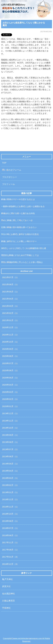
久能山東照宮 (8, 601)
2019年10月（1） (10, 428)
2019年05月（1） (10, 464)
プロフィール (8, 184)
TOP (4, 163)
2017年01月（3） (10, 557)
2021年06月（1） (10, 284)
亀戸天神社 (7, 579)
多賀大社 (6, 586)
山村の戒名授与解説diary (13, 5)
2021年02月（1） (10, 313)
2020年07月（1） (10, 363)
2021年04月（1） (10, 299)
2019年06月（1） (10, 456)
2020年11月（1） (10, 335)
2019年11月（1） (10, 421)
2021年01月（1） (10, 320)
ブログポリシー (10, 177)
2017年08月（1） (10, 550)
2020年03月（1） (10, 392)
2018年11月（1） (10, 507)
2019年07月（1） (10, 449)
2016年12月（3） (10, 564)
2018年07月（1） (10, 528)
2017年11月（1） (10, 542)
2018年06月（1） (10, 535)
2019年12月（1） (10, 413)
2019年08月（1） (10, 442)
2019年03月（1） (10, 478)
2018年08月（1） (10, 521)
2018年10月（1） (10, 514)
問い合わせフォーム (12, 170)
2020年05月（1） (10, 378)
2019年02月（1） (10, 485)
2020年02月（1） (10, 399)
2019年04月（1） (10, 471)
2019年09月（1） (10, 435)
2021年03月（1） (10, 306)
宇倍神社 (6, 608)
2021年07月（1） (10, 277)
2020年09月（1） (10, 349)
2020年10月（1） (10, 342)
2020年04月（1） (10, 385)
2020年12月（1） (10, 327)
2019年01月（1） (10, 492)
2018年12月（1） (10, 499)
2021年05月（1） (10, 292)
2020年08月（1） (10, 356)
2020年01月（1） (10, 406)
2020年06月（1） (10, 370)
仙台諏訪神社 (8, 594)
